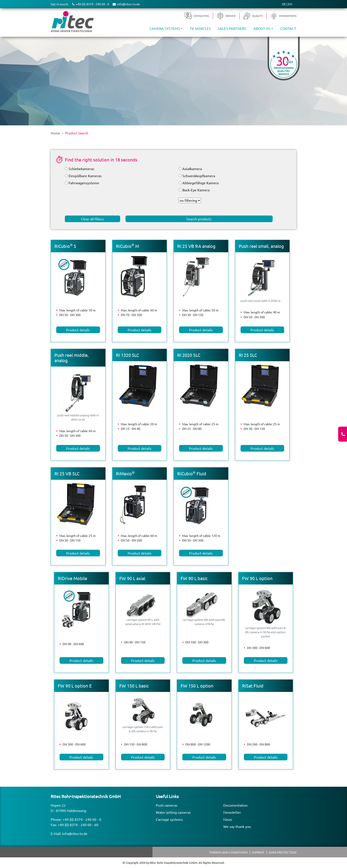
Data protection (283, 852)
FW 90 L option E (75, 686)
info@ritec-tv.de (75, 833)
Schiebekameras (81, 169)
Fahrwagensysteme (84, 183)
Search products (199, 219)
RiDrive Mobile (72, 578)
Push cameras (167, 805)
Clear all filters (92, 219)
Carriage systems (169, 819)
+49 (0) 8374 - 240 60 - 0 (82, 819)
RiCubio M (127, 246)
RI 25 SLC (248, 355)
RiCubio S (65, 246)
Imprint (258, 852)
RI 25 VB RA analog (196, 246)
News (228, 819)
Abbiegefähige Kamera (200, 183)
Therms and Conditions (228, 852)
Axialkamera (192, 169)
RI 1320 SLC (127, 355)
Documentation (235, 805)
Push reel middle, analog (72, 358)
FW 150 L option (197, 686)
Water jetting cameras (173, 812)
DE (284, 4)
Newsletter (232, 812)
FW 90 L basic (194, 578)
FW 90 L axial (132, 578)
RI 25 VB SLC (67, 473)
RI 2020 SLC (189, 355)
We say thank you (237, 826)
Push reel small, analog (261, 246)
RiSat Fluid (253, 686)
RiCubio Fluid (192, 473)
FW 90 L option (257, 578)
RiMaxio (125, 473)
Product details (78, 330)
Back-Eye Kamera (196, 190)
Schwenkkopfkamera (199, 176)
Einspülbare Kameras (85, 176)
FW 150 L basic (134, 686)
